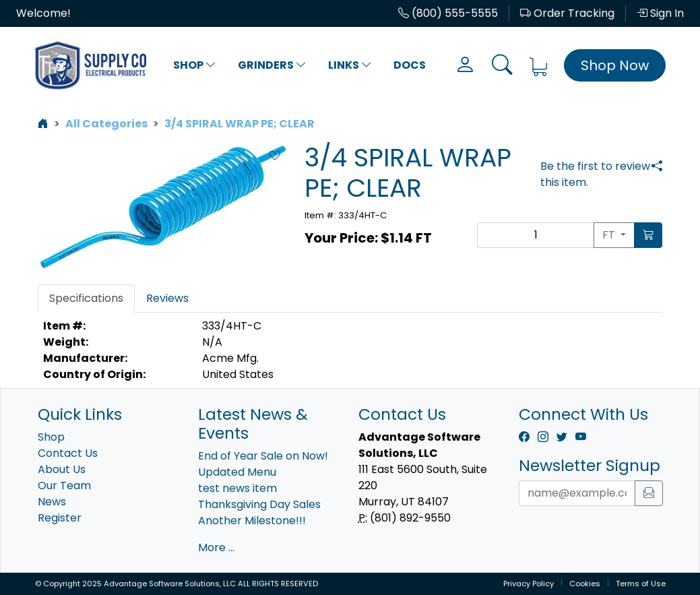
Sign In (660, 13)
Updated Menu (237, 472)
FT (610, 235)
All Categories (106, 124)
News (52, 502)
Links (350, 65)
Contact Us (68, 453)
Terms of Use (641, 584)
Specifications (86, 298)
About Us (62, 469)
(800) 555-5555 (448, 13)
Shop (195, 65)
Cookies (585, 584)
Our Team (64, 486)
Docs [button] (410, 65)
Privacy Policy (529, 584)
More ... (216, 547)
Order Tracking (567, 13)
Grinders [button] (272, 65)
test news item (237, 488)
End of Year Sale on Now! (263, 456)
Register (60, 518)
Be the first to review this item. (595, 174)
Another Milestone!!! (252, 521)
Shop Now (615, 65)
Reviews (167, 298)
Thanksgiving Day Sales (259, 504)
